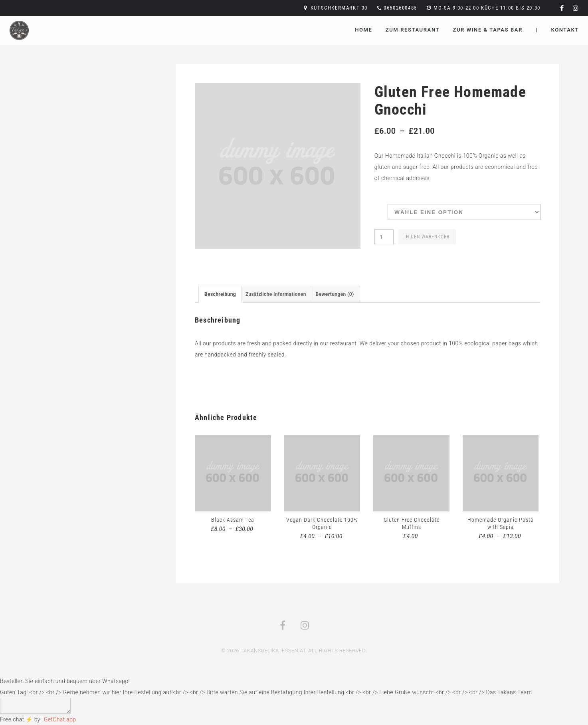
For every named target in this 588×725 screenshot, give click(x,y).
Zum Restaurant (413, 30)
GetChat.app (60, 719)
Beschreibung (220, 294)
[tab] (220, 294)
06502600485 (400, 8)
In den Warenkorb (427, 237)
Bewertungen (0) (335, 294)
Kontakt (565, 30)
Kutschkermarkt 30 (339, 8)
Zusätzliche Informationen (276, 294)
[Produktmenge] (384, 237)
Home (363, 30)
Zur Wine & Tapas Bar (488, 30)
